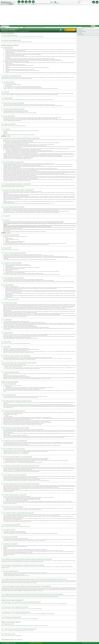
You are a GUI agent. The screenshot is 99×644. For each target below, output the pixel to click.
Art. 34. (13, 449)
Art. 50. (7, 624)
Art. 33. (14, 441)
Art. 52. (8, 634)
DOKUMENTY (26, 4)
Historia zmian (81, 29)
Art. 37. (13, 475)
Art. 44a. (26, 559)
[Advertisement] (49, 15)
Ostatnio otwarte (81, 34)
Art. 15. (6, 248)
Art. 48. (15, 612)
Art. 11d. (17, 190)
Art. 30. (16, 401)
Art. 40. (17, 513)
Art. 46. (20, 602)
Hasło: (79, 3)
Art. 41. (10, 525)
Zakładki (80, 33)
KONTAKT (91, 643)
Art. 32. (15, 428)
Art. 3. (7, 47)
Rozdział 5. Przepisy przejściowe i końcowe (10, 622)
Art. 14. (10, 235)
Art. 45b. (26, 586)
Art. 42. (8, 530)
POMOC (87, 643)
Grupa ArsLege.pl (13, 643)
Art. (5, 225)
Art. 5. (7, 82)
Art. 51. (18, 629)
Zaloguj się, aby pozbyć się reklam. (88, 27)
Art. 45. (9, 571)
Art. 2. (11, 40)
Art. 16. (13, 253)
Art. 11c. (16, 184)
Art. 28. (8, 384)
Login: (79, 2)
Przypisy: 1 (8, 136)
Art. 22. (7, 333)
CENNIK (30, 4)
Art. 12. (5, 216)
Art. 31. (13, 411)
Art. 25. (15, 356)
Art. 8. (12, 103)
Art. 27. (10, 372)
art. (35, 94)
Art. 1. (9, 35)
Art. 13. (5, 220)
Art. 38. (14, 495)
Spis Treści (80, 30)
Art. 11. (5, 129)
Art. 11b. (12, 162)
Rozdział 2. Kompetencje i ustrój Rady (9, 45)
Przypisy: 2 (8, 233)
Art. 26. (18, 363)
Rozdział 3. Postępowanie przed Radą (9, 382)
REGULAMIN (95, 643)
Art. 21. (6, 320)
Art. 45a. (34, 579)
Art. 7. (6, 98)
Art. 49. (11, 617)
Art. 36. (20, 466)
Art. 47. (14, 607)
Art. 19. (7, 285)
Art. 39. (12, 507)
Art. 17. (11, 263)
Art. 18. (12, 278)
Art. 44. (9, 544)
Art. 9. (12, 109)
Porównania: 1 (4, 136)
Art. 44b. (22, 565)
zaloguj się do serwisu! (54, 3)
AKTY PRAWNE (23, 4)
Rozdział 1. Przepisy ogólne (7, 33)
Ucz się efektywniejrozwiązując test (70, 30)
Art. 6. (5, 92)
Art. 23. (6, 342)
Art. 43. (9, 537)
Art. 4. (11, 76)
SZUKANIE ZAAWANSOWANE (33, 4)
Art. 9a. (8, 116)
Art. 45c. (32, 594)
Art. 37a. (20, 484)
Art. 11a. (20, 138)
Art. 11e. (12, 207)
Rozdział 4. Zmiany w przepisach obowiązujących (12, 600)
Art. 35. (16, 457)
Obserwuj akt (61, 30)
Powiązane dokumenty (82, 31)
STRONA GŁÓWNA (19, 4)
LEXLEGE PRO (42, 27)
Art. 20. (9, 303)
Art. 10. (8, 124)
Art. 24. (5, 347)
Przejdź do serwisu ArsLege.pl (36, 643)
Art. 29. (8, 395)
